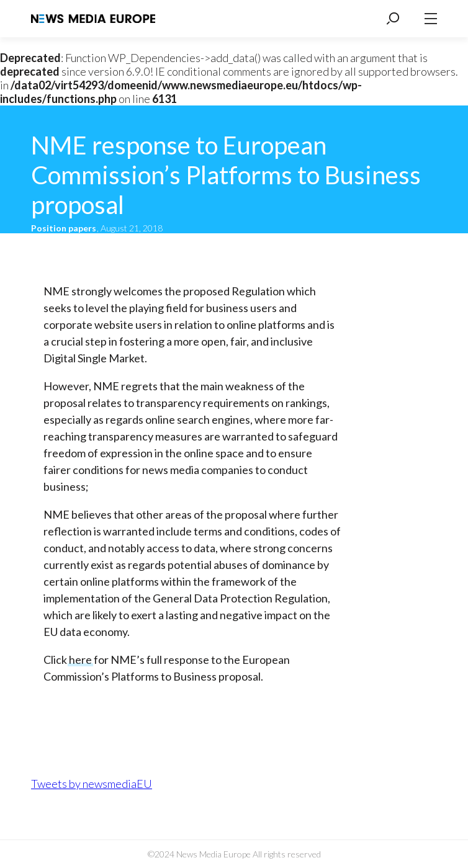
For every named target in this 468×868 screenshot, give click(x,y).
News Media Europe (93, 19)
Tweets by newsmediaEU (92, 784)
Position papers (65, 228)
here (80, 660)
